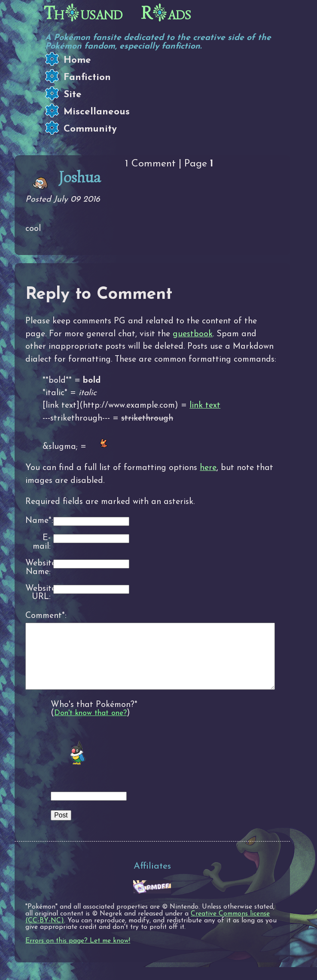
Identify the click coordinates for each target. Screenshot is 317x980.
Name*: (38, 521)
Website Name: (38, 568)
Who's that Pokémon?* (94, 718)
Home (77, 60)
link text (205, 406)
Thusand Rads (118, 13)
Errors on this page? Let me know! (78, 954)
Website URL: (38, 593)
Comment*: (38, 616)
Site (73, 95)
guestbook (193, 334)
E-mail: (42, 542)
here (208, 468)
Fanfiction (87, 78)
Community (90, 129)
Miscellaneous (97, 112)
